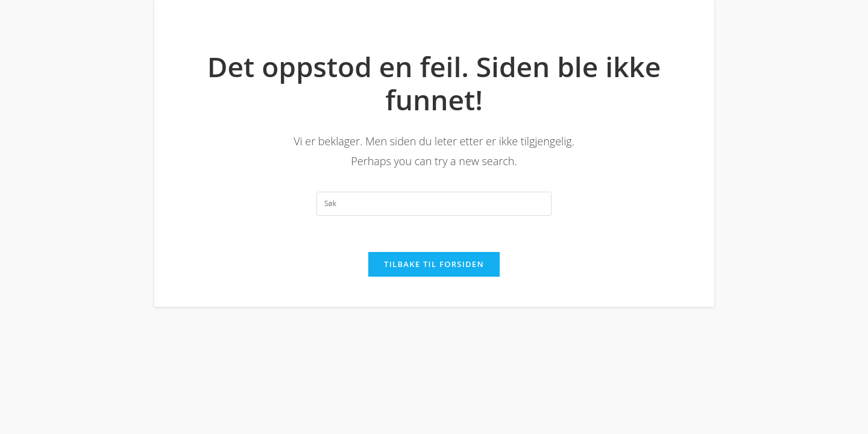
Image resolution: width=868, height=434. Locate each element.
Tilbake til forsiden (434, 264)
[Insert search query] (434, 204)
